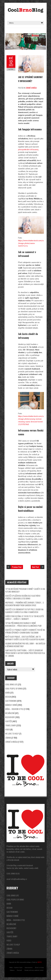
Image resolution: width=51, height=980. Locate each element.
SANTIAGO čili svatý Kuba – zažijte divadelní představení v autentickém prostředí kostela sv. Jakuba (25, 653)
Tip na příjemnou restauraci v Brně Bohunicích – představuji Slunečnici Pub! (23, 624)
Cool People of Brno (14, 688)
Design (8, 697)
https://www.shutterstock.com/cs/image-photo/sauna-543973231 (31, 243)
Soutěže (9, 721)
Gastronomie (11, 701)
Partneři (19, 970)
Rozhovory (10, 717)
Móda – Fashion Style (14, 709)
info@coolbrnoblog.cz (19, 879)
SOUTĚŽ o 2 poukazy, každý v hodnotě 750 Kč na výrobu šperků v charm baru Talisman (25, 631)
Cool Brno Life (11, 684)
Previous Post (17, 567)
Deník (7, 693)
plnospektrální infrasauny (28, 149)
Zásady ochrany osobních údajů (34, 970)
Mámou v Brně (11, 705)
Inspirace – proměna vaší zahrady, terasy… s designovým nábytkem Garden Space (24, 604)
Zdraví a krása (31, 88)
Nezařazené (10, 713)
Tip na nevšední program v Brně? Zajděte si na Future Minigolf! (25, 590)
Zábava (8, 738)
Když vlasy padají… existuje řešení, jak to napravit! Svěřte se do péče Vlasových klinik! (25, 638)
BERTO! (40, 962)
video (7, 729)
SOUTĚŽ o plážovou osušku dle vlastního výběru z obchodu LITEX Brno (23, 597)
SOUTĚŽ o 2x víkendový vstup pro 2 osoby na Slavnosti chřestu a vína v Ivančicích (24, 611)
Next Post (35, 567)
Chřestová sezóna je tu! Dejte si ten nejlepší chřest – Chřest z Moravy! (24, 617)
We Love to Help (12, 733)
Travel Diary (11, 725)
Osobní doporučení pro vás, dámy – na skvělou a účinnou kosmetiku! (25, 645)
